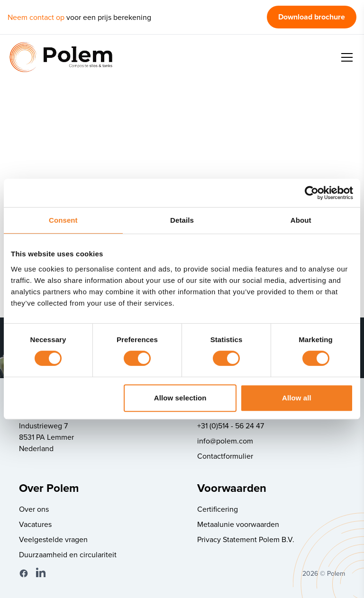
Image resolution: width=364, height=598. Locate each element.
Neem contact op (36, 17)
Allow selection (180, 398)
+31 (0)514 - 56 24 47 (231, 426)
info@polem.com (225, 441)
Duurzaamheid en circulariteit (68, 554)
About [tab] (301, 220)
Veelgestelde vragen (53, 539)
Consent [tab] (63, 220)
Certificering (218, 509)
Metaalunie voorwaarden (238, 524)
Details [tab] (182, 220)
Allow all (297, 398)
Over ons (34, 509)
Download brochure (312, 17)
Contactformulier (225, 456)
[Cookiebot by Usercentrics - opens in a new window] (312, 193)
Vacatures (35, 524)
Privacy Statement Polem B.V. (246, 539)
